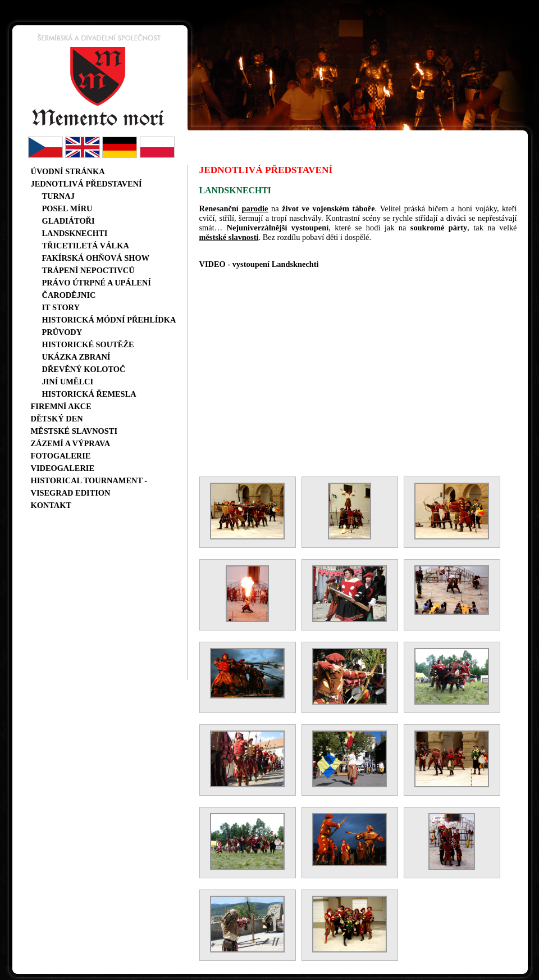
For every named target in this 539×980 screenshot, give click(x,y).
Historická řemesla (89, 394)
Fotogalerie (61, 456)
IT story (61, 307)
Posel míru (67, 208)
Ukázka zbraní (76, 357)
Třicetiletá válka (86, 246)
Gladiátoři (68, 221)
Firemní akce (61, 406)
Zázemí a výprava (71, 443)
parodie (255, 208)
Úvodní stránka (68, 171)
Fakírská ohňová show (96, 258)
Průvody (62, 332)
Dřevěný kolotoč (84, 369)
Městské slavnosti (74, 431)
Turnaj (58, 196)
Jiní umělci (68, 382)
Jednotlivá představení (86, 184)
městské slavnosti (229, 237)
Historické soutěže (88, 344)
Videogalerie (63, 468)
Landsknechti (75, 233)
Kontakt (51, 505)
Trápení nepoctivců (88, 270)
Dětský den (57, 419)
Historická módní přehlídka (109, 320)
